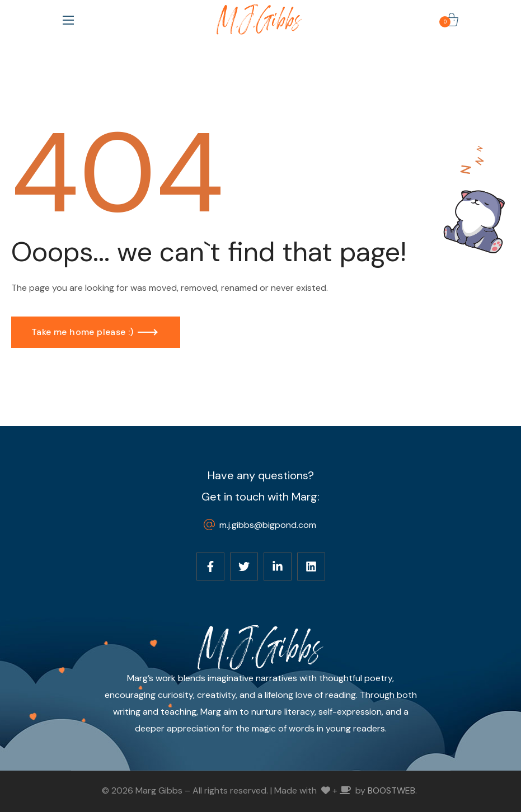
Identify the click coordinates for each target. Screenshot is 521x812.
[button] (452, 20)
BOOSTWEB (391, 790)
